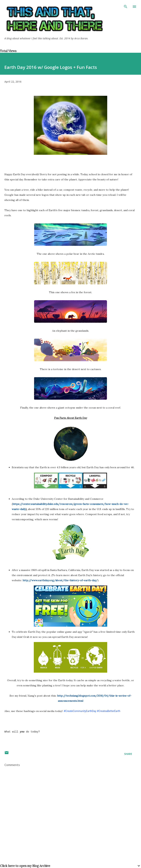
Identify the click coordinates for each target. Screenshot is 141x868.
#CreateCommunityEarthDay (80, 711)
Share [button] (128, 754)
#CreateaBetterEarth (109, 711)
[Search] (126, 7)
